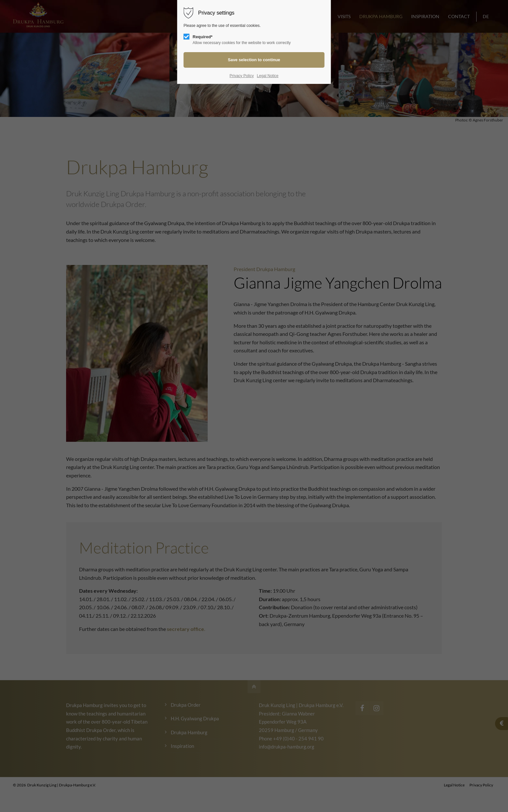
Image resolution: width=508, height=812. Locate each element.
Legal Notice (268, 76)
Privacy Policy (242, 76)
